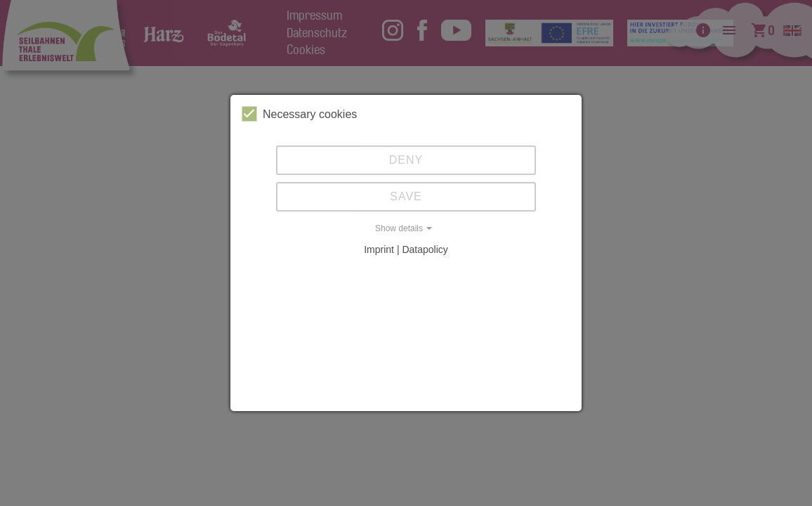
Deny (406, 160)
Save (406, 196)
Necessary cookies (299, 114)
